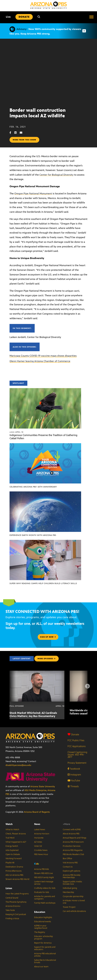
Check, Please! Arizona (16, 834)
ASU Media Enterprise (35, 790)
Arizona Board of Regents (37, 812)
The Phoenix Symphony (16, 902)
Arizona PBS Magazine (73, 850)
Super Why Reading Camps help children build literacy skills (43, 583)
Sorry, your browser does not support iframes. (48, 72)
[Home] (48, 5)
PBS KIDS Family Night (44, 877)
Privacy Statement (77, 763)
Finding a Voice (12, 919)
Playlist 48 (10, 863)
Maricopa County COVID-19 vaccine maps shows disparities (43, 356)
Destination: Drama (14, 867)
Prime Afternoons (14, 871)
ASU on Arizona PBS (14, 875)
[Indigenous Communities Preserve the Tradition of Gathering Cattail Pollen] (45, 390)
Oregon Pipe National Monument (33, 194)
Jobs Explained (12, 850)
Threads (73, 786)
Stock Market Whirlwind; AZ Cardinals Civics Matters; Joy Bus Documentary (33, 714)
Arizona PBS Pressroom (73, 842)
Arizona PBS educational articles (45, 955)
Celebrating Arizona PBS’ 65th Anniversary (33, 487)
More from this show (24, 140)
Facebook (74, 769)
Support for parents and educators (45, 948)
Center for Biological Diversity (56, 175)
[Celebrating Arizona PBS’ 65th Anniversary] (45, 445)
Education (40, 912)
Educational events (43, 922)
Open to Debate (13, 854)
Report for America (43, 943)
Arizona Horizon (42, 834)
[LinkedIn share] (17, 133)
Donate (73, 734)
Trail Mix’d (10, 838)
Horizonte (39, 838)
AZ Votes (38, 842)
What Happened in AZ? (16, 842)
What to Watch (12, 830)
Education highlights (43, 917)
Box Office (67, 859)
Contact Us (68, 867)
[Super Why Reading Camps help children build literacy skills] (45, 541)
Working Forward (14, 859)
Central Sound (12, 898)
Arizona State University (43, 786)
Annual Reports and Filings (74, 838)
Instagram (74, 775)
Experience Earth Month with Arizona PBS (33, 535)
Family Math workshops (45, 903)
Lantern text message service (44, 883)
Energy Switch (12, 846)
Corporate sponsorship (73, 896)
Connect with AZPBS (72, 830)
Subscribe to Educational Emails (45, 961)
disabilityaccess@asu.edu (18, 765)
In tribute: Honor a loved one (74, 902)
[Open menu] (91, 17)
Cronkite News (41, 850)
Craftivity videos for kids (45, 888)
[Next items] (87, 686)
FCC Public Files (76, 740)
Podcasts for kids (42, 892)
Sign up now (48, 637)
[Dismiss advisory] (84, 31)
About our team (41, 967)
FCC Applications (77, 746)
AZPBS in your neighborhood (41, 927)
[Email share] (23, 133)
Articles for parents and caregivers (45, 898)
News (37, 824)
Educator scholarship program (43, 938)
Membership (68, 892)
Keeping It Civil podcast (16, 914)
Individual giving (70, 888)
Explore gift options (71, 871)
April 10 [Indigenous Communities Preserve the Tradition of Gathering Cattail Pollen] (16, 432)
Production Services (72, 846)
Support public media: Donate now (73, 883)
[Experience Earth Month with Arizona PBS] (45, 493)
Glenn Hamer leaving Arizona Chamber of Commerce (40, 361)
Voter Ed (38, 846)
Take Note (10, 910)
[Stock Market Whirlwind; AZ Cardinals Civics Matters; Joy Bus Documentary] (37, 672)
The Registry (40, 932)
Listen (9, 888)
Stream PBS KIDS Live (43, 873)
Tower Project (69, 907)
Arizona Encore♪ (13, 906)
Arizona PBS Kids (42, 869)
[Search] (39, 17)
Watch (9, 824)
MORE (47, 659)
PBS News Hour (41, 854)
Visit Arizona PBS (70, 863)
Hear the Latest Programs (17, 894)
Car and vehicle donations (74, 911)
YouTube (74, 780)
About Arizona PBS (71, 834)
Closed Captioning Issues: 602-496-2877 (77, 755)
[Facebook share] (12, 133)
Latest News (40, 830)
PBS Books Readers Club (73, 854)
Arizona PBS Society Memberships (72, 876)
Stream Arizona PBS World (17, 879)
